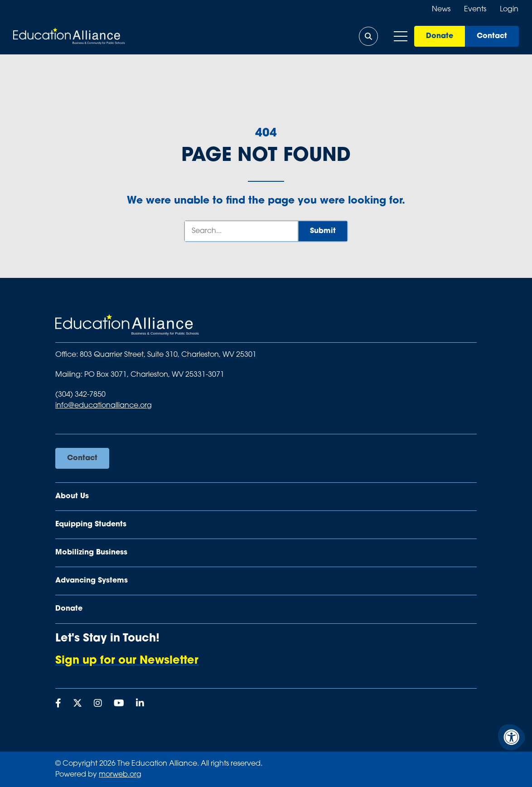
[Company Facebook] (58, 704)
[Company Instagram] (98, 704)
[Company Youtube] (119, 704)
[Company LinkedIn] (140, 704)
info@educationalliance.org (104, 406)
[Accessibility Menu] (512, 737)
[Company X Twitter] (77, 704)
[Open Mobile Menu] (400, 36)
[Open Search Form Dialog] (368, 36)
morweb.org (120, 775)
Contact (491, 36)
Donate (439, 36)
